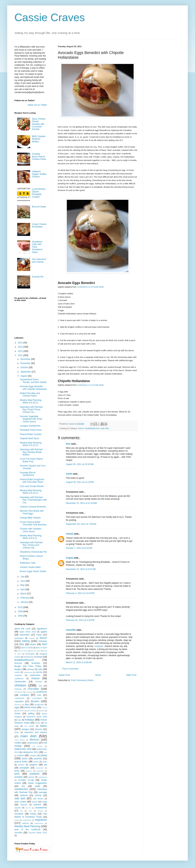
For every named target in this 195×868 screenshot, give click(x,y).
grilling (31, 714)
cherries (38, 682)
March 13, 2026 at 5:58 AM (79, 662)
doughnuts (39, 705)
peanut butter (21, 762)
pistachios (40, 768)
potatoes (35, 774)
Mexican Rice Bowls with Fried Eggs (32, 512)
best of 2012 (35, 651)
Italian (44, 726)
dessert (35, 701)
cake (40, 669)
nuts (45, 752)
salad (37, 786)
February (25, 598)
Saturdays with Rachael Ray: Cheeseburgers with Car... (33, 500)
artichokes (25, 635)
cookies (24, 695)
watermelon (39, 823)
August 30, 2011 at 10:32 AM (80, 464)
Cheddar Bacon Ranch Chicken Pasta (39, 157)
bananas (43, 641)
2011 (21, 355)
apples (44, 632)
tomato (40, 811)
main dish (105, 428)
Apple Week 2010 (28, 632)
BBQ (22, 644)
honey (38, 723)
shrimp (38, 795)
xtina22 (70, 534)
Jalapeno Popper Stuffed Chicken (39, 174)
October (25, 367)
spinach (37, 805)
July (23, 577)
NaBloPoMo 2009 (23, 749)
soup (45, 802)
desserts (18, 705)
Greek (17, 714)
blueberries (28, 657)
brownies (36, 663)
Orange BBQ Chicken (30, 518)
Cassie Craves (50, 17)
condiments (41, 692)
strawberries (41, 808)
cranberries (19, 698)
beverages (30, 654)
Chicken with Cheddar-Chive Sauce (31, 530)
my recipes (38, 746)
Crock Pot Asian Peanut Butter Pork (31, 460)
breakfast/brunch (92, 428)
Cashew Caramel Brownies (33, 507)
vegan (17, 820)
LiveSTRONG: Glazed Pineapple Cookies (39, 193)
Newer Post (64, 675)
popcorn (29, 771)
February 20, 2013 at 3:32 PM (80, 620)
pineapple (24, 768)
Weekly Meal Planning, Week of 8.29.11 (31, 401)
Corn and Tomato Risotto (32, 486)
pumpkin (19, 777)
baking (26, 641)
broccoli (18, 663)
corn (39, 695)
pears (36, 762)
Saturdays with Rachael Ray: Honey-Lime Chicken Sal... (31, 545)
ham (19, 720)
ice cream (29, 726)
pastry (25, 759)
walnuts (26, 823)
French (44, 707)
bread (40, 657)
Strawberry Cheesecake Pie (33, 552)
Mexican (34, 740)
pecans (21, 765)
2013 (21, 347)
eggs (17, 707)
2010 (21, 607)
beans (33, 644)
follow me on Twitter (37, 105)
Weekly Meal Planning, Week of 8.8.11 (31, 537)
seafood (24, 795)
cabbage (31, 669)
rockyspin (99, 646)
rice (23, 786)
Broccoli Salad (39, 207)
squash (18, 808)
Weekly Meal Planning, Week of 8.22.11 (31, 444)
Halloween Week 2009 (37, 717)
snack (34, 802)
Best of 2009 (27, 648)
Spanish (24, 805)
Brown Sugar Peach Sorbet (33, 571)
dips (27, 705)
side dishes (38, 799)
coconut (29, 692)
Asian (39, 635)
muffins (18, 743)
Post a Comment (70, 669)
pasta (44, 755)
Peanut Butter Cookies (31, 434)
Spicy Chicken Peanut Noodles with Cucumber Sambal (39, 124)
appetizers (42, 629)
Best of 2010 (41, 648)
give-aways (32, 711)
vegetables (27, 820)
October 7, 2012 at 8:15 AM (79, 548)
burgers (18, 669)
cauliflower (19, 679)
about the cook (22, 629)
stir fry (28, 808)
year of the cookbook (27, 830)
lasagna (25, 729)
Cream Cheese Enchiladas (39, 225)
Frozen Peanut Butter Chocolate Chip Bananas (33, 523)
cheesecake (20, 682)
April (23, 589)
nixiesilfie (71, 630)
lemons (39, 729)
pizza (17, 771)
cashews (18, 675)
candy (17, 672)
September (26, 372)
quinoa (31, 777)
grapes (42, 711)
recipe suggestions (37, 783)
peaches (38, 759)
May (23, 585)
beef (44, 644)
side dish (20, 798)
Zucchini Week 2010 (38, 833)
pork (17, 774)
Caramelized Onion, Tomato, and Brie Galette (33, 381)
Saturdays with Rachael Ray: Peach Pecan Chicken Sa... (31, 410)
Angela (70, 558)
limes (17, 732)
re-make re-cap (26, 780)
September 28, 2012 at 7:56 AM (81, 524)
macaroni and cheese (36, 732)
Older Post (131, 675)
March (24, 594)
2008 (21, 616)
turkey (33, 814)
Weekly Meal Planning (27, 826)
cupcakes (19, 701)
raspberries (43, 777)
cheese (35, 678)
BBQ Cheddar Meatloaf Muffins (39, 139)
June (23, 581)
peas (45, 762)
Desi (68, 444)
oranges (33, 755)
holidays (30, 720)
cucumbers (37, 698)
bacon (81, 428)
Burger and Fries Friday (28, 666)
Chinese (18, 689)
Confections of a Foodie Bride (90, 287)
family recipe (30, 707)
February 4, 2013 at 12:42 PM (80, 593)
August (24, 376)
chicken (20, 685)
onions (20, 755)
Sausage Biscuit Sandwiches (28, 474)
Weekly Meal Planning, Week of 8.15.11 (31, 492)
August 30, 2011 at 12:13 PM (80, 482)
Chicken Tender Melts (30, 567)
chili (40, 686)
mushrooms (32, 743)
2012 (21, 351)
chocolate (33, 689)
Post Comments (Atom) (82, 680)
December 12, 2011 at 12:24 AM (81, 503)
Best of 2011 (22, 651)
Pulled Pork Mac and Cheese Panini (30, 395)
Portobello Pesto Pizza (31, 430)
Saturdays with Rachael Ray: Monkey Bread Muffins (31, 452)
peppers (33, 765)
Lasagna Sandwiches (30, 426)
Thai (30, 811)
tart (21, 811)
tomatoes (19, 814)
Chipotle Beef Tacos (30, 438)
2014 (21, 343)
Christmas (18, 692)
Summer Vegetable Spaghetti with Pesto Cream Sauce (31, 419)
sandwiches (21, 789)
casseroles (35, 675)
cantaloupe (28, 672)
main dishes (19, 740)
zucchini (18, 833)
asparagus (19, 638)
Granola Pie (38, 277)
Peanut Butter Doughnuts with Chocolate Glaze (32, 481)
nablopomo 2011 (31, 752)
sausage (43, 792)
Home (98, 675)
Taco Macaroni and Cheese (39, 260)
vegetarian (41, 820)
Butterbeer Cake (28, 563)
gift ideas (21, 711)
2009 (21, 611)
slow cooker (20, 802)
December (26, 359)
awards (32, 638)
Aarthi (69, 474)
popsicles (40, 771)
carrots (39, 672)
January (25, 602)
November (26, 363)
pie (45, 765)
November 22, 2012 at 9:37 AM (81, 569)
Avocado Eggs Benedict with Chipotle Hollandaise (33, 388)
